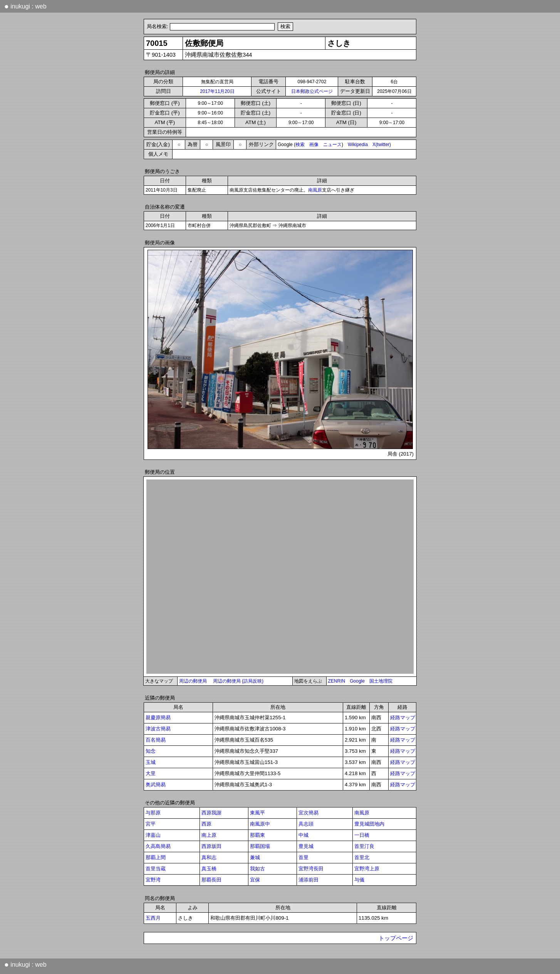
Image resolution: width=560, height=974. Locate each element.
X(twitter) (382, 145)
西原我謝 (211, 813)
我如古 (257, 869)
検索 (300, 145)
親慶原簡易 (158, 717)
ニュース (332, 145)
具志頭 (306, 824)
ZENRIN (337, 681)
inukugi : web (25, 6)
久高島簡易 (158, 846)
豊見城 (306, 846)
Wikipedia (358, 145)
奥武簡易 (156, 785)
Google (357, 681)
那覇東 (257, 835)
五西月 (153, 918)
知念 (151, 751)
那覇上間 (156, 857)
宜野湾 (153, 880)
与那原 (153, 813)
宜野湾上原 (367, 869)
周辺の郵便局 (193, 681)
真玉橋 (209, 869)
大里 (151, 773)
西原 (206, 824)
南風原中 (260, 824)
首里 (303, 857)
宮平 (151, 824)
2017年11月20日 (217, 91)
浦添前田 (309, 880)
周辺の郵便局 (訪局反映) (238, 681)
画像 (314, 145)
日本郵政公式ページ (312, 91)
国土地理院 (381, 681)
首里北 (362, 857)
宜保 (255, 880)
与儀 (359, 880)
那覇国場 (260, 846)
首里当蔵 (156, 869)
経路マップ (403, 717)
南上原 (209, 835)
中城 (303, 835)
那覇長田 (211, 880)
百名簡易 (156, 740)
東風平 (257, 813)
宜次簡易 (309, 813)
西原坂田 (211, 846)
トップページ (396, 938)
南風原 (315, 190)
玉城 (151, 762)
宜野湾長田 (311, 869)
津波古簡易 (158, 729)
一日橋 (362, 835)
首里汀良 (364, 846)
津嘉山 (153, 835)
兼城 (255, 857)
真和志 (209, 857)
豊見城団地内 (369, 824)
